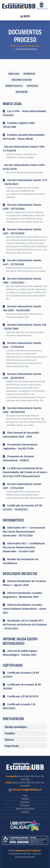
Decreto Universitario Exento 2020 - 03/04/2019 (24, 167)
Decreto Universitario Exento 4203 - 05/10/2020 (22, 231)
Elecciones (25, 805)
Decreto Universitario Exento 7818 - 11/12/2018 (24, 149)
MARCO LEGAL (14, 74)
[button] (25, 727)
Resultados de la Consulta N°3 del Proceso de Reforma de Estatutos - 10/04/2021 (25, 625)
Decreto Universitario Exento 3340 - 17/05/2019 (22, 345)
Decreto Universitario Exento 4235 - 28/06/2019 (22, 376)
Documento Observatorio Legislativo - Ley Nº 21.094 (20, 447)
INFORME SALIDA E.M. (14, 86)
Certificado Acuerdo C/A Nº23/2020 (19, 706)
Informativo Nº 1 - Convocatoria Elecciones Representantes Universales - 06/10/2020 (24, 532)
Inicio (13, 46)
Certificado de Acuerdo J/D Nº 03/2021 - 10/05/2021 (23, 507)
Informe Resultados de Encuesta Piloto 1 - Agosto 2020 (24, 583)
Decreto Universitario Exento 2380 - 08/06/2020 (22, 410)
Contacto (25, 812)
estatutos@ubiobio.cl (27, 790)
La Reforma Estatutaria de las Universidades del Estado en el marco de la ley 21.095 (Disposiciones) (25, 472)
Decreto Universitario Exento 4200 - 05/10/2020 (22, 207)
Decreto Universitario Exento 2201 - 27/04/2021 (22, 486)
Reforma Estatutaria (25, 809)
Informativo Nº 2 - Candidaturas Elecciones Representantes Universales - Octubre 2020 (24, 547)
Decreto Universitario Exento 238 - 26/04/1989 (24, 327)
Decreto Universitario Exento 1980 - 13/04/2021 (22, 281)
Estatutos (25, 802)
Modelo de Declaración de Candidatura (20, 561)
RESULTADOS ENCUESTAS (22, 80)
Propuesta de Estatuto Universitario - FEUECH (18, 458)
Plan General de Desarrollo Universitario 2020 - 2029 (21, 435)
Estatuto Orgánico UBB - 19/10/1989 (19, 125)
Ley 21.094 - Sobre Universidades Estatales (24, 113)
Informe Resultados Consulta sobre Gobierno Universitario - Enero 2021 (24, 609)
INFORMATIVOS (29, 74)
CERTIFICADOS (32, 86)
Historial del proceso (29, 46)
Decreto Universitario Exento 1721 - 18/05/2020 (25, 182)
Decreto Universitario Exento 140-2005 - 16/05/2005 (22, 308)
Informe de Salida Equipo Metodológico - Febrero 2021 (20, 653)
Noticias (25, 799)
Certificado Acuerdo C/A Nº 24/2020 (21, 675)
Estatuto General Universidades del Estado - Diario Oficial (24, 137)
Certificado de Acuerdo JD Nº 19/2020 (22, 687)
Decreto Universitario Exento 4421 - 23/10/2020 (22, 262)
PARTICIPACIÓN (22, 92)
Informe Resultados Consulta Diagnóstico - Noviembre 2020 (22, 595)
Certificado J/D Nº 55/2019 (21, 696)
